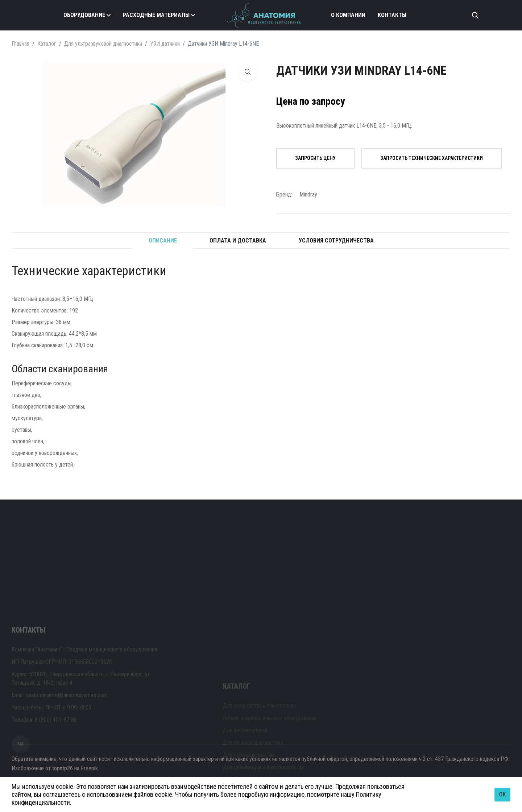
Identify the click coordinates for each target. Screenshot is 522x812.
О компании (348, 15)
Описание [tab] (163, 241)
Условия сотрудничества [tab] (336, 241)
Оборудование (84, 15)
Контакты (392, 15)
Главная (20, 44)
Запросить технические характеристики (432, 158)
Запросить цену (315, 158)
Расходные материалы (156, 15)
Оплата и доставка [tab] (238, 241)
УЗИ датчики (165, 44)
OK (502, 794)
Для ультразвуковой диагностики (103, 44)
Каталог (47, 44)
